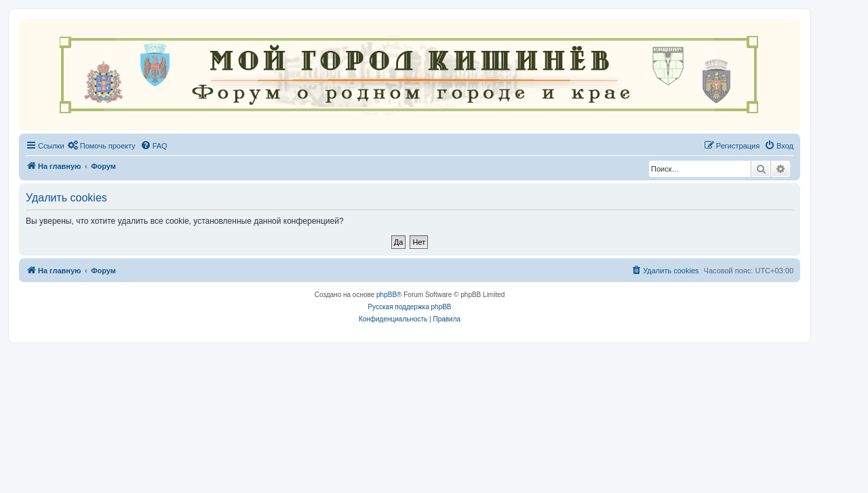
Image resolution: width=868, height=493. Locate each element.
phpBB (387, 295)
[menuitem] (102, 146)
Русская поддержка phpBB (409, 307)
